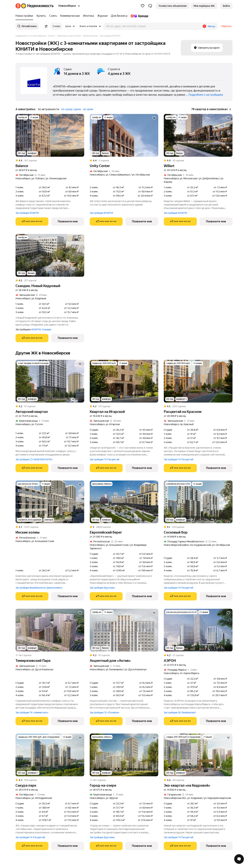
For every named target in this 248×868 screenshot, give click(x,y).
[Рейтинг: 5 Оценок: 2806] (124, 527)
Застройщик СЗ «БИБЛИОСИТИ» (34, 459)
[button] (150, 6)
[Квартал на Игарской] (124, 381)
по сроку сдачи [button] (71, 109)
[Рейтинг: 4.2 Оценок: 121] (124, 406)
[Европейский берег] (124, 502)
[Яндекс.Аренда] (139, 16)
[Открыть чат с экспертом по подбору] (239, 859)
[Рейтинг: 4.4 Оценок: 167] (50, 160)
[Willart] (198, 135)
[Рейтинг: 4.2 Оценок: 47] (50, 406)
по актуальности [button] (49, 109)
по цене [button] (88, 109)
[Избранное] (143, 6)
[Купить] (41, 16)
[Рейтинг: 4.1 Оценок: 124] (198, 527)
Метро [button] (212, 26)
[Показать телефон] (32, 222)
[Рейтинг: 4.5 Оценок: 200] (198, 406)
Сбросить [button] (226, 26)
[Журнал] (102, 16)
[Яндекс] (18, 6)
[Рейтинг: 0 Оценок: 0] (50, 655)
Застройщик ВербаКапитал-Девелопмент (39, 588)
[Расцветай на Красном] (198, 381)
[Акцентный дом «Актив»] (124, 630)
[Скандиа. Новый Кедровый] (50, 255)
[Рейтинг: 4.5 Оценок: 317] (50, 280)
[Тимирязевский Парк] (50, 630)
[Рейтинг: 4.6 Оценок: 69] (198, 780)
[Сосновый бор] (198, 502)
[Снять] (53, 16)
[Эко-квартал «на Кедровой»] (198, 755)
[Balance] (50, 135)
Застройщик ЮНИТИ (27, 213)
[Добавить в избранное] (80, 118)
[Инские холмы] (50, 502)
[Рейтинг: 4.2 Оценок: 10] (124, 655)
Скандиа (46, 329)
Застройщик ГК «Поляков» (105, 713)
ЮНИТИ (36, 329)
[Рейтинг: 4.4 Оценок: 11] (124, 160)
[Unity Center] (124, 135)
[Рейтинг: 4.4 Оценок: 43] (198, 160)
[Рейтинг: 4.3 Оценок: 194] (50, 780)
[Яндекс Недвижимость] (37, 6)
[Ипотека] (88, 16)
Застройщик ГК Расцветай (104, 459)
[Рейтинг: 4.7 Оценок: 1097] (50, 527)
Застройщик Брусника (102, 588)
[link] (226, 6)
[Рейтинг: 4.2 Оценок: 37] (198, 655)
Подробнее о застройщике (206, 95)
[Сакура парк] (50, 755)
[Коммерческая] (70, 16)
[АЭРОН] (198, 630)
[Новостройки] (25, 16)
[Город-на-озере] (124, 755)
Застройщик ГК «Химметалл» (32, 713)
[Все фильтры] (46, 26)
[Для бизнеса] (119, 16)
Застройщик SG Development (180, 713)
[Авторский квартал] (50, 381)
